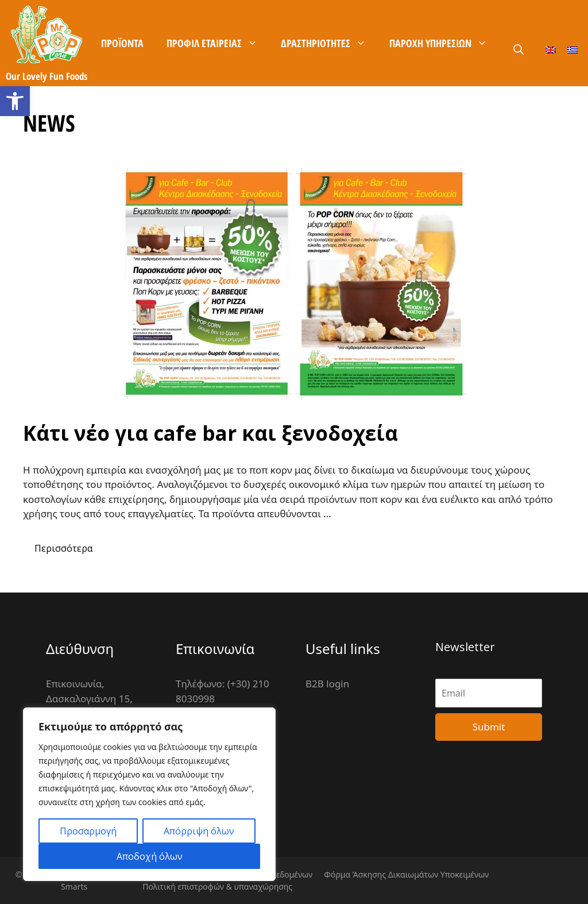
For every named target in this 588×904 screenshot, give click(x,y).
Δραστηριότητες (329, 43)
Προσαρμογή (88, 831)
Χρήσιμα (195, 129)
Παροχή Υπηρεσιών (444, 43)
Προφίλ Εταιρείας (218, 43)
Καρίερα (334, 129)
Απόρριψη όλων (199, 831)
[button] (15, 101)
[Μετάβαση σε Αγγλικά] (551, 49)
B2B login (327, 684)
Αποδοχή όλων (150, 856)
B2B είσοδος (400, 129)
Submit (489, 727)
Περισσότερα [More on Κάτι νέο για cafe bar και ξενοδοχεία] (63, 548)
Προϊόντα (122, 43)
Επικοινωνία (266, 129)
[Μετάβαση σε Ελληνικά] (572, 49)
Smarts (74, 886)
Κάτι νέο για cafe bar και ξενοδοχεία (210, 433)
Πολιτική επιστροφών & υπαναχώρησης (217, 886)
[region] (149, 794)
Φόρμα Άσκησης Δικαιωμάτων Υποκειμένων (406, 874)
